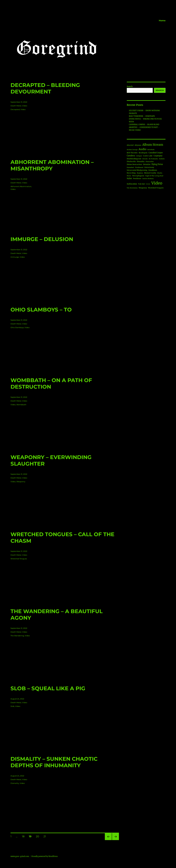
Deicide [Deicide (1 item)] (145, 159)
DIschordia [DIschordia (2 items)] (131, 161)
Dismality (15, 783)
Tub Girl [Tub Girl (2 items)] (141, 184)
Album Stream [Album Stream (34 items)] (153, 145)
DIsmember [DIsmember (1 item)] (150, 162)
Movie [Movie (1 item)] (129, 176)
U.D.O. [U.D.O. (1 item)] (148, 184)
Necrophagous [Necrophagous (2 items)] (138, 176)
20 (38, 836)
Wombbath (21, 405)
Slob (12, 706)
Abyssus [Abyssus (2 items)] (138, 145)
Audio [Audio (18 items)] (142, 149)
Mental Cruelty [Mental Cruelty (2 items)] (150, 173)
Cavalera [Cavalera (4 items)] (131, 156)
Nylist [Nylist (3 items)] (129, 178)
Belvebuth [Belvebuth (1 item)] (151, 150)
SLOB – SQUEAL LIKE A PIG (48, 688)
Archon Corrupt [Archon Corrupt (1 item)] (132, 150)
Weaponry (21, 482)
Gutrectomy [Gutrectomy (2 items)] (149, 167)
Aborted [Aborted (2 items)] (130, 145)
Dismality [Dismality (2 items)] (141, 161)
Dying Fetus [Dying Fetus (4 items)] (157, 164)
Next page (115, 840)
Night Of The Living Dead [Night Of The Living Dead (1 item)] (154, 176)
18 (24, 836)
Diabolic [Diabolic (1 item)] (162, 159)
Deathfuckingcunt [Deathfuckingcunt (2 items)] (134, 159)
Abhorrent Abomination (21, 186)
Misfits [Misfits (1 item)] (160, 173)
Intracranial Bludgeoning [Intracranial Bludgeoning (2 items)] (137, 170)
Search (130, 86)
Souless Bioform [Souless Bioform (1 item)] (148, 179)
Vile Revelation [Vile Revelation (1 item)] (132, 188)
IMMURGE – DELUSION (42, 239)
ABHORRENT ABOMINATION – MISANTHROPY (52, 165)
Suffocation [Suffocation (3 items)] (132, 184)
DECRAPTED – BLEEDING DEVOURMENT (45, 88)
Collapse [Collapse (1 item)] (139, 156)
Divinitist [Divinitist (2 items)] (147, 164)
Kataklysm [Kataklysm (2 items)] (153, 170)
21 (46, 836)
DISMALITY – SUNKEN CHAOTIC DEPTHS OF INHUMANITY (54, 762)
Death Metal (16, 106)
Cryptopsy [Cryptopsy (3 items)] (158, 156)
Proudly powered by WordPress (45, 856)
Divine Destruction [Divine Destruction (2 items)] (134, 164)
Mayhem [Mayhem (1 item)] (140, 173)
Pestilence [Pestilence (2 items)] (137, 178)
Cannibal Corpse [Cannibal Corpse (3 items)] (156, 153)
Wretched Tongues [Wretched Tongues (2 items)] (156, 188)
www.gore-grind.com (20, 856)
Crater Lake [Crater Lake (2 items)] (148, 156)
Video (25, 106)
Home (162, 21)
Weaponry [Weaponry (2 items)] (143, 188)
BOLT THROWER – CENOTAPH (142, 116)
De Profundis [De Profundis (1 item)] (153, 159)
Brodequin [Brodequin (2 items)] (143, 153)
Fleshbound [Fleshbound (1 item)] (139, 167)
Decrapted (15, 109)
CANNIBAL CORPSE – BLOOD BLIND (144, 125)
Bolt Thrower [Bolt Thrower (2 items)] (132, 153)
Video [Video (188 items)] (157, 183)
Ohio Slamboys (17, 327)
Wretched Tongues (19, 559)
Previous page (108, 840)
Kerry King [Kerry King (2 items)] (131, 173)
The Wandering (17, 636)
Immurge (15, 257)
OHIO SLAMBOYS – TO (41, 310)
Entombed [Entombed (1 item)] (130, 167)
